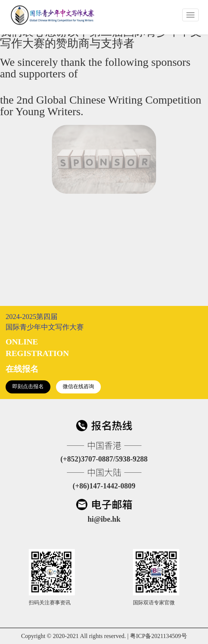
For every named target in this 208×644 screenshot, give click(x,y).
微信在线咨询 (78, 387)
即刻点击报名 (28, 387)
